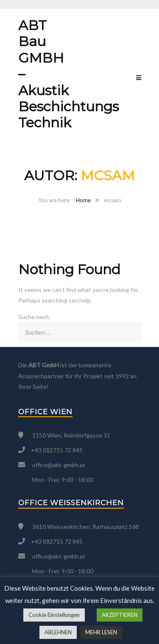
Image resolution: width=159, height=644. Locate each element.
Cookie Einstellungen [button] (54, 615)
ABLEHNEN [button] (58, 632)
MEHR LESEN (101, 632)
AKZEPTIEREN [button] (120, 615)
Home (83, 200)
